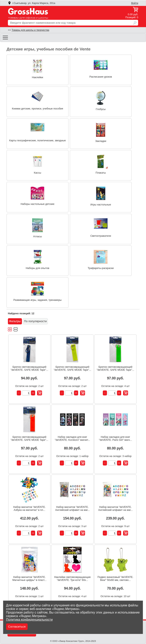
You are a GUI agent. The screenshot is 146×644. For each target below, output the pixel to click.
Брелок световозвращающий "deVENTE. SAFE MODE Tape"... (29, 368)
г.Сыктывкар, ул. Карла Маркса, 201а (32, 3)
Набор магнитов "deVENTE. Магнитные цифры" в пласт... (29, 578)
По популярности (35, 321)
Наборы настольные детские (38, 204)
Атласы (37, 236)
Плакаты (101, 173)
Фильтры (15, 321)
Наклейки (38, 77)
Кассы (38, 173)
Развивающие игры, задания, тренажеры (37, 300)
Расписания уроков (101, 77)
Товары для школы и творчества (30, 30)
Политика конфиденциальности (29, 620)
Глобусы (101, 109)
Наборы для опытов (38, 268)
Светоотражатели (101, 236)
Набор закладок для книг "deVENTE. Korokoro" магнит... (72, 438)
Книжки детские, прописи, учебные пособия (38, 109)
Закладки (101, 141)
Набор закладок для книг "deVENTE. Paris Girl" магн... (115, 438)
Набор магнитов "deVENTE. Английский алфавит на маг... (73, 508)
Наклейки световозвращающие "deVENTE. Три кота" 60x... (72, 578)
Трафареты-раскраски (101, 268)
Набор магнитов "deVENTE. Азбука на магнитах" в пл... (29, 508)
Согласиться (17, 626)
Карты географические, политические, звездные (38, 140)
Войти (135, 3)
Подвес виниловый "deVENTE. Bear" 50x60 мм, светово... (115, 578)
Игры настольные (101, 205)
